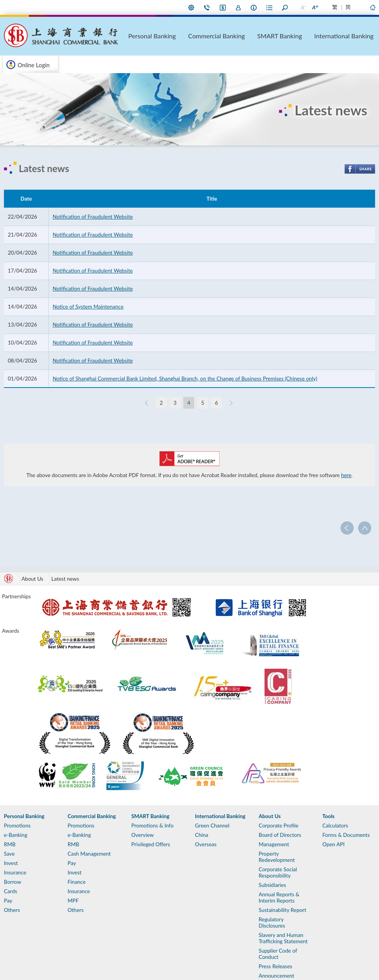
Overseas (206, 844)
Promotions (17, 826)
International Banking (355, 36)
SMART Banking (307, 36)
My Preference (191, 7)
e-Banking (16, 835)
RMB (10, 844)
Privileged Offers (151, 844)
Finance (77, 882)
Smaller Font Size (303, 7)
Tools (328, 816)
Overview (142, 835)
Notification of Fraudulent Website (93, 217)
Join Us (238, 7)
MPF (73, 901)
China (202, 835)
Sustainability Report (282, 910)
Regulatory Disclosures (272, 923)
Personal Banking (210, 36)
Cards (11, 891)
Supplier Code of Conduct (278, 954)
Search (285, 7)
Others (12, 910)
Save (9, 854)
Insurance (15, 872)
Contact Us (207, 7)
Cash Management (89, 854)
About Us (254, 7)
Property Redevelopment (277, 857)
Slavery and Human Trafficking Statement (283, 938)
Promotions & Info (152, 826)
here (346, 475)
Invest (11, 863)
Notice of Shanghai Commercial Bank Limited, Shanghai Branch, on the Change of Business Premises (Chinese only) (185, 379)
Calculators (335, 826)
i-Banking (223, 7)
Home (372, 7)
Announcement (276, 976)
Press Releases (275, 966)
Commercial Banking (258, 36)
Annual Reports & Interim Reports (279, 897)
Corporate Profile (279, 826)
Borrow (13, 882)
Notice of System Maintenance (88, 307)
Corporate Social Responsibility (278, 872)
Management (274, 844)
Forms (270, 7)
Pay (8, 901)
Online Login (34, 65)
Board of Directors (280, 835)
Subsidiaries (272, 885)
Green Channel (212, 826)
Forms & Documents (346, 835)
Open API (333, 844)
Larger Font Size (315, 7)
